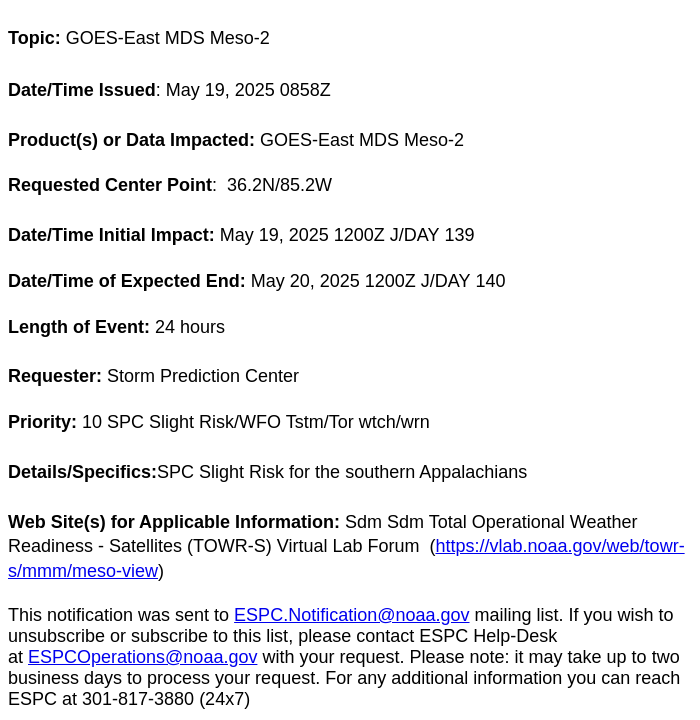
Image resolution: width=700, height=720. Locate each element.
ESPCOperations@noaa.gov (142, 657)
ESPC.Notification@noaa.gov (351, 615)
